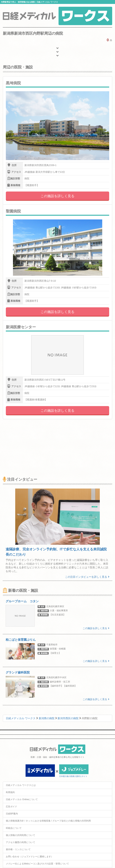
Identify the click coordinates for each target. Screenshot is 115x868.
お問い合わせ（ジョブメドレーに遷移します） (30, 857)
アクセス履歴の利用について (20, 842)
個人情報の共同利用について (20, 835)
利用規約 (10, 792)
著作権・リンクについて (18, 849)
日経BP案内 (12, 814)
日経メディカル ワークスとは (21, 785)
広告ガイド (11, 807)
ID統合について (14, 828)
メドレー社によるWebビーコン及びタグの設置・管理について (37, 864)
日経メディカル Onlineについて (22, 799)
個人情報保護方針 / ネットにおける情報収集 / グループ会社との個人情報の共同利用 (48, 821)
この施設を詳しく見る (57, 196)
